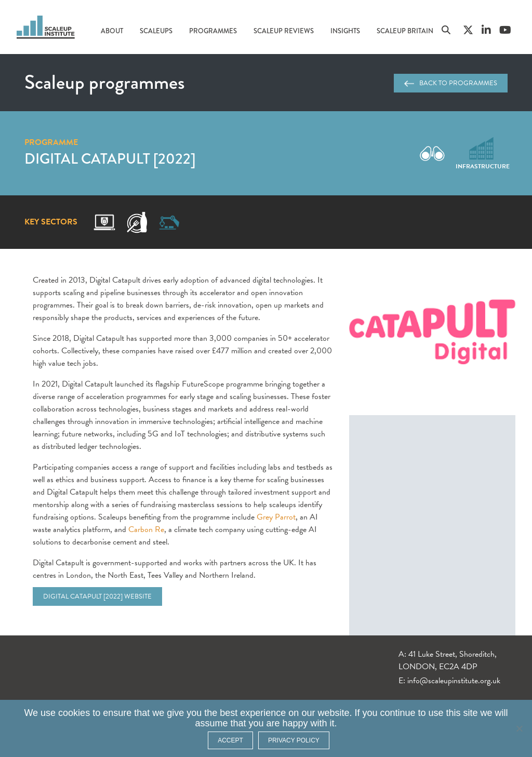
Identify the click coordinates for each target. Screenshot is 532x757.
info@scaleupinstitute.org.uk (454, 681)
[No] (519, 728)
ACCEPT (230, 740)
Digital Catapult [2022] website (97, 596)
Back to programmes (451, 83)
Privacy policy (294, 740)
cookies (74, 713)
